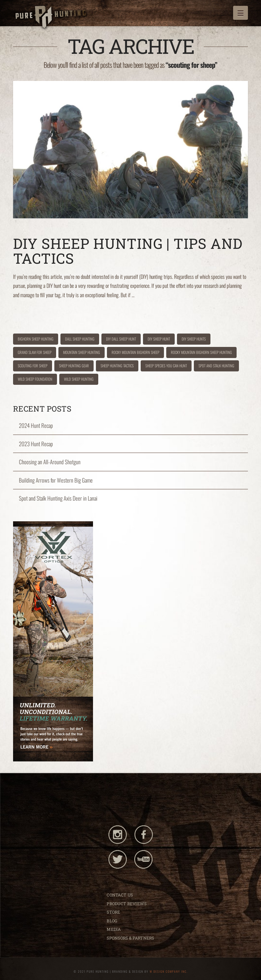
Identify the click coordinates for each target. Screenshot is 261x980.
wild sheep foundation (35, 379)
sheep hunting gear (74, 366)
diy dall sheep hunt (121, 339)
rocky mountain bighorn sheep (135, 352)
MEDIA (114, 929)
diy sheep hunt (159, 339)
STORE (113, 912)
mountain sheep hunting (82, 352)
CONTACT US (120, 895)
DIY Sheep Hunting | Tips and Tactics (128, 251)
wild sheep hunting (79, 379)
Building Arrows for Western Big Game (56, 480)
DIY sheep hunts (194, 339)
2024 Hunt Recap (36, 425)
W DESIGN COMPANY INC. (169, 971)
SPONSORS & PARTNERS (130, 938)
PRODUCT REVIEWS (127, 904)
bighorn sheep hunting (36, 339)
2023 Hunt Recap (36, 444)
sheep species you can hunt (166, 366)
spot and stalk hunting (216, 366)
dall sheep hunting (80, 339)
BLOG (112, 921)
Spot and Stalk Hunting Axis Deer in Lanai (58, 498)
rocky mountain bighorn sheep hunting (201, 352)
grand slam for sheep (35, 352)
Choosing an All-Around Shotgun (50, 462)
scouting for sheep (33, 366)
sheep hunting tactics (117, 366)
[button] (241, 13)
